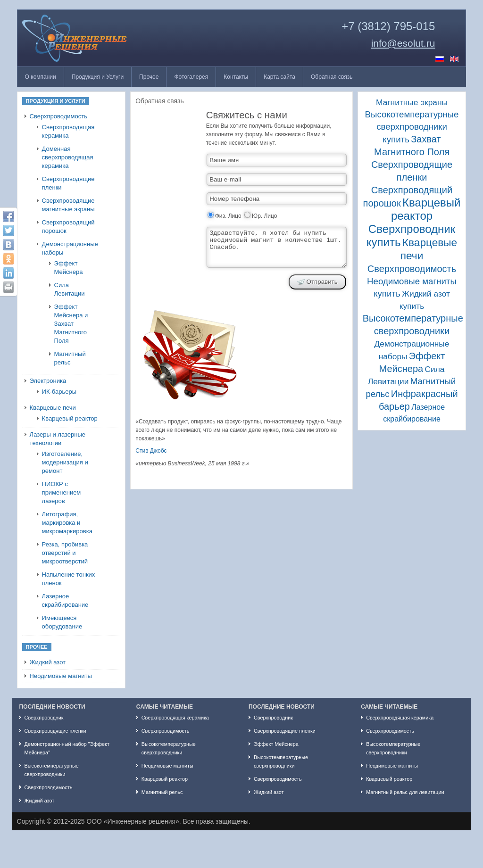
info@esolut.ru (403, 43)
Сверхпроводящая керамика (68, 131)
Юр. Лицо (264, 216)
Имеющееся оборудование (62, 622)
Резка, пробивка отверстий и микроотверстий (65, 553)
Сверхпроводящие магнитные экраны (68, 205)
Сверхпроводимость (58, 116)
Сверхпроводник (44, 718)
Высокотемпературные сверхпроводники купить (412, 127)
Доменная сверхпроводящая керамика (68, 157)
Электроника (48, 381)
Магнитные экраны (412, 102)
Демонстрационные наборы (70, 248)
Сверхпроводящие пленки (68, 183)
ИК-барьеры (59, 392)
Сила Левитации (70, 289)
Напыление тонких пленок (69, 579)
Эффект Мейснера (69, 268)
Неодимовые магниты (61, 676)
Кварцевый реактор (70, 418)
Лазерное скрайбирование (65, 600)
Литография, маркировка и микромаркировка (67, 523)
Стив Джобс (151, 451)
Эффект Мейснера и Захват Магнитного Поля (71, 324)
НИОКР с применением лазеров (62, 492)
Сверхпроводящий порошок (68, 227)
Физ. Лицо (228, 216)
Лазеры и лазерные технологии (58, 439)
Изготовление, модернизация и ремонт (65, 462)
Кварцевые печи (53, 408)
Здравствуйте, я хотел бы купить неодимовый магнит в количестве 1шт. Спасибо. (277, 247)
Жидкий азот (48, 662)
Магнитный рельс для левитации (405, 792)
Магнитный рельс (70, 358)
